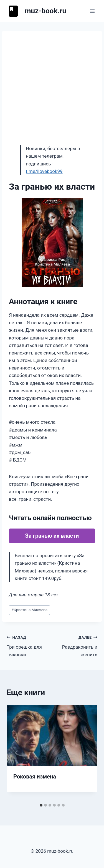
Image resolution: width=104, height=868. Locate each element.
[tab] (41, 805)
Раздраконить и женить (77, 645)
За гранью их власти (52, 536)
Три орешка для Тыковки (27, 645)
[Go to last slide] (17, 753)
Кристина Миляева (29, 610)
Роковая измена (35, 777)
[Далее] (87, 753)
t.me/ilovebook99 (44, 171)
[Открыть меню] (92, 11)
